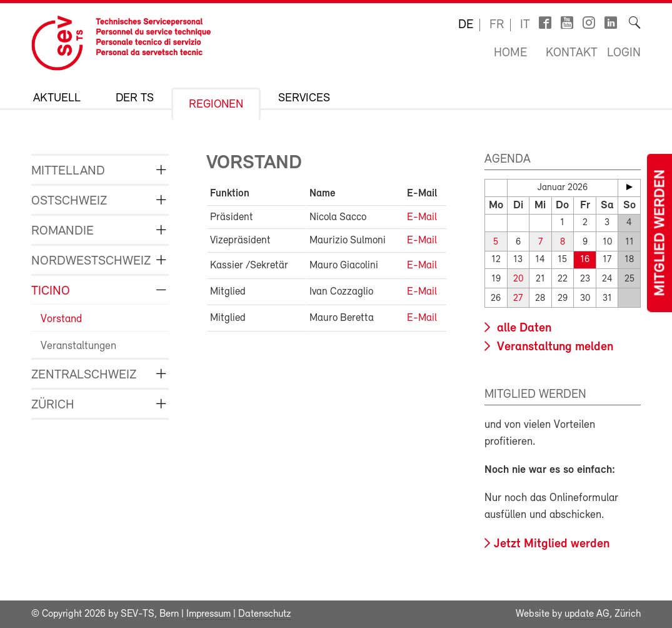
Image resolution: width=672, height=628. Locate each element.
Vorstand (61, 319)
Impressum (208, 614)
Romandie (63, 231)
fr (497, 25)
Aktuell (57, 99)
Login (624, 53)
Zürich (53, 405)
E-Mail (422, 217)
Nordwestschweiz (91, 261)
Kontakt (572, 53)
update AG (587, 614)
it (525, 25)
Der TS (135, 99)
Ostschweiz (69, 201)
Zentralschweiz (84, 375)
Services (304, 99)
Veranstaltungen (78, 346)
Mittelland (68, 171)
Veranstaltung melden (554, 347)
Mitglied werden (661, 233)
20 (518, 279)
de (466, 25)
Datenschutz (264, 614)
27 (518, 299)
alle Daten (523, 328)
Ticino (51, 291)
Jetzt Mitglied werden (552, 544)
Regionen (216, 105)
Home (510, 53)
